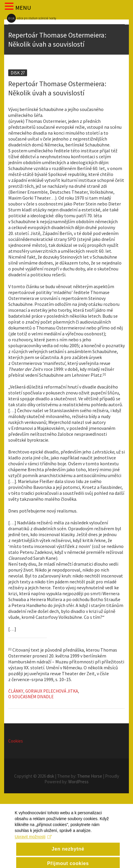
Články (16, 691)
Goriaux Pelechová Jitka (52, 691)
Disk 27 (18, 73)
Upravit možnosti (33, 844)
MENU (23, 8)
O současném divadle (31, 697)
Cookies (16, 741)
